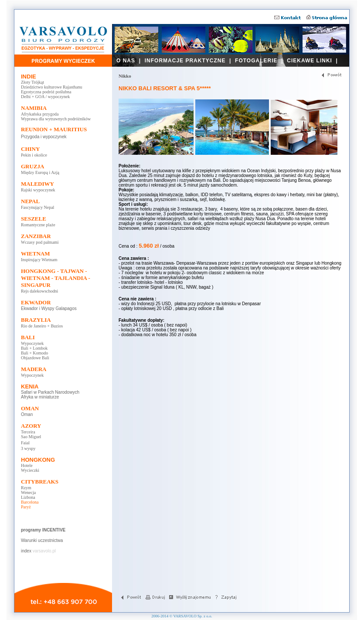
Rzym (26, 488)
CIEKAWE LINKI (310, 61)
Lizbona (28, 497)
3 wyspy (28, 448)
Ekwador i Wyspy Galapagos (49, 308)
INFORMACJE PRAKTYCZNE (185, 61)
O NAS (126, 61)
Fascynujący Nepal (37, 207)
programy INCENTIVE (43, 530)
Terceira (28, 432)
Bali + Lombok (34, 348)
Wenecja (28, 492)
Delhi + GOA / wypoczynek (45, 97)
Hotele (27, 465)
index (26, 551)
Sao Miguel (31, 437)
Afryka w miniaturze (40, 397)
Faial (25, 443)
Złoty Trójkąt (32, 82)
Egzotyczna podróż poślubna (46, 92)
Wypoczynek (32, 343)
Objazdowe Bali (35, 358)
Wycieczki (30, 470)
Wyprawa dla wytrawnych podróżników (56, 119)
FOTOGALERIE (256, 61)
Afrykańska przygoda (40, 114)
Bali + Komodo (34, 353)
